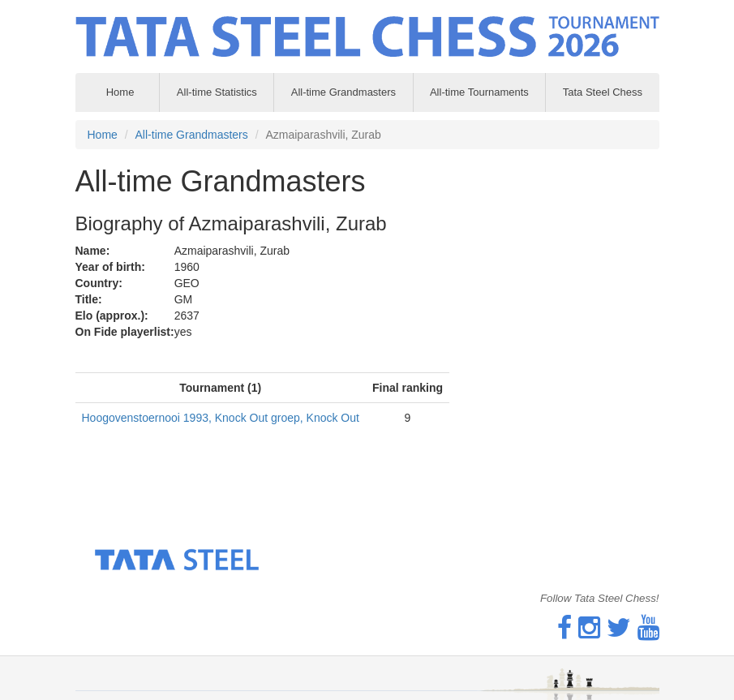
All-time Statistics (217, 92)
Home (103, 135)
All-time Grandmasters (343, 92)
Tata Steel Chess (603, 92)
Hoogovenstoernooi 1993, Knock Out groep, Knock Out (221, 418)
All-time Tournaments (479, 92)
